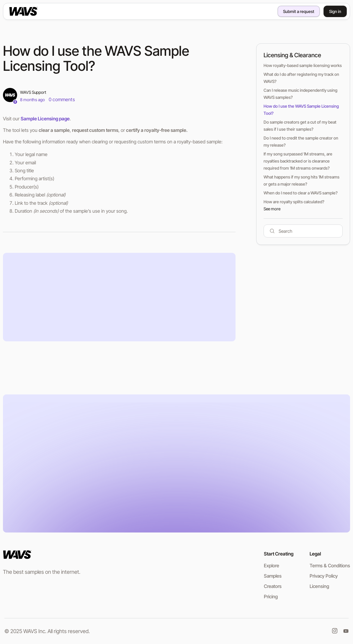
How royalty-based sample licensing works (303, 65)
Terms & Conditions (330, 566)
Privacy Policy (324, 576)
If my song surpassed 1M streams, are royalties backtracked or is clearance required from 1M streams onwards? (298, 161)
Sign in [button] (335, 11)
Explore (272, 566)
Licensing (319, 586)
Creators (273, 586)
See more (272, 209)
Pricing (271, 597)
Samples (273, 576)
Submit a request (299, 11)
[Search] (303, 231)
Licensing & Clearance (292, 55)
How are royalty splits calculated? (294, 202)
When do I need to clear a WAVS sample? (301, 193)
